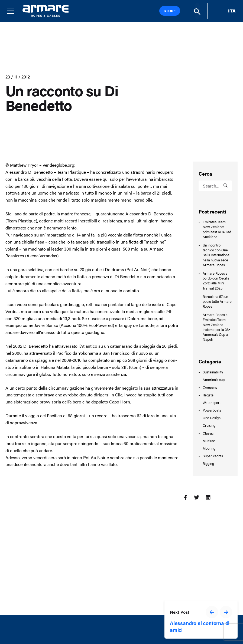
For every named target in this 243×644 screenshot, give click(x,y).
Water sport (212, 402)
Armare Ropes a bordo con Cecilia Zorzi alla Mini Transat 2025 (216, 281)
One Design (212, 418)
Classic (208, 433)
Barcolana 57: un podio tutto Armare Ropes (217, 301)
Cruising (209, 425)
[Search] (197, 11)
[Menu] (15, 11)
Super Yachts (213, 456)
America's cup (214, 379)
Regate (208, 395)
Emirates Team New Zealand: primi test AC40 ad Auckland (217, 229)
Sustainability (213, 372)
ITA (232, 11)
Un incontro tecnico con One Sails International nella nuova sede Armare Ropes (216, 255)
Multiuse (209, 441)
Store (170, 11)
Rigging (208, 463)
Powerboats (212, 410)
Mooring (209, 448)
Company (210, 387)
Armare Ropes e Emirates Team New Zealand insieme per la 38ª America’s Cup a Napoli (216, 327)
